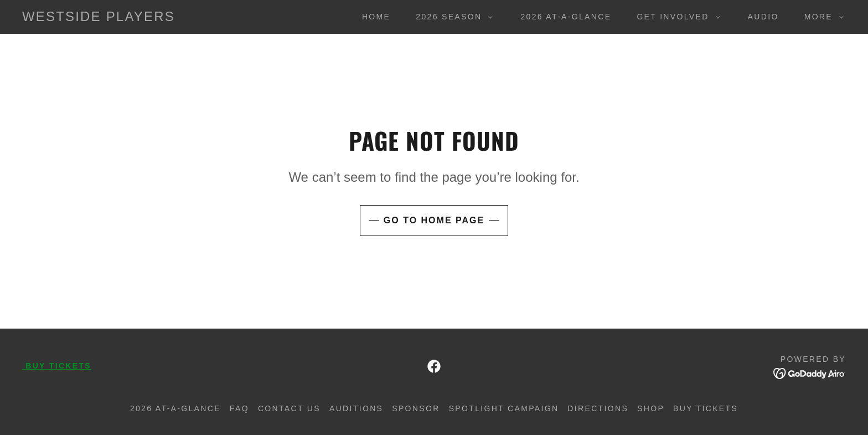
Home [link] (376, 17)
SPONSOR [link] (416, 408)
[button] (451, 17)
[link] (99, 18)
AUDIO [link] (763, 17)
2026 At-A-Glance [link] (566, 17)
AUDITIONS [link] (356, 408)
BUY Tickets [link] (706, 408)
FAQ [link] (239, 408)
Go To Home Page (434, 220)
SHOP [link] (651, 408)
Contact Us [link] (289, 408)
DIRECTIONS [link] (598, 408)
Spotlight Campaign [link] (504, 408)
